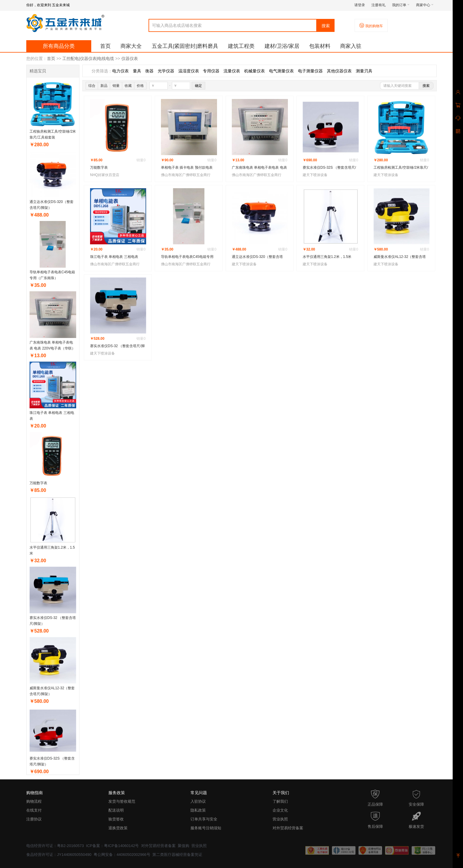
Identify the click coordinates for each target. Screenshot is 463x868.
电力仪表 (120, 71)
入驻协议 (198, 801)
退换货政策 (118, 828)
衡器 (149, 71)
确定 (198, 86)
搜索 (326, 26)
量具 (137, 71)
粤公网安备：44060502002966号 (122, 855)
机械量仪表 (255, 71)
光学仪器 (166, 71)
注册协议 (34, 819)
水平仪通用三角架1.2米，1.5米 (327, 257)
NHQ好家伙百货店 (105, 175)
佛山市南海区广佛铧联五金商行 (186, 175)
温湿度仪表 (189, 71)
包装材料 (320, 46)
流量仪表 (232, 71)
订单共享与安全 (204, 819)
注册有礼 (379, 5)
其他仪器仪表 (339, 71)
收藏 (128, 86)
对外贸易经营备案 (288, 828)
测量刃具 (364, 71)
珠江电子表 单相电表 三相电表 (114, 257)
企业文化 (280, 810)
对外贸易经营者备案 (158, 846)
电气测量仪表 (281, 71)
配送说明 (116, 810)
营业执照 (280, 819)
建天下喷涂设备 (315, 175)
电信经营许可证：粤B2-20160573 (55, 846)
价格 (140, 86)
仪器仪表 (130, 58)
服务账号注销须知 (206, 828)
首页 (105, 46)
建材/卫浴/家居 (282, 46)
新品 (104, 86)
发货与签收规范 (122, 801)
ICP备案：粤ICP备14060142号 (112, 846)
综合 (92, 86)
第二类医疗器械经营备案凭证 (177, 855)
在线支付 (34, 810)
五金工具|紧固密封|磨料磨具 (185, 46)
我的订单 (401, 5)
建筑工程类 (241, 46)
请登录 (360, 5)
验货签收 (116, 819)
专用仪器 (211, 71)
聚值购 (184, 846)
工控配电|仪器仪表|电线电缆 (88, 58)
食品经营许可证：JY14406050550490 (59, 855)
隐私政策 (198, 810)
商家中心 (425, 5)
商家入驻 (351, 46)
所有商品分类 (59, 46)
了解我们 (280, 801)
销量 (116, 86)
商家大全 (131, 46)
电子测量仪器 (310, 71)
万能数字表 (38, 483)
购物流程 (34, 801)
